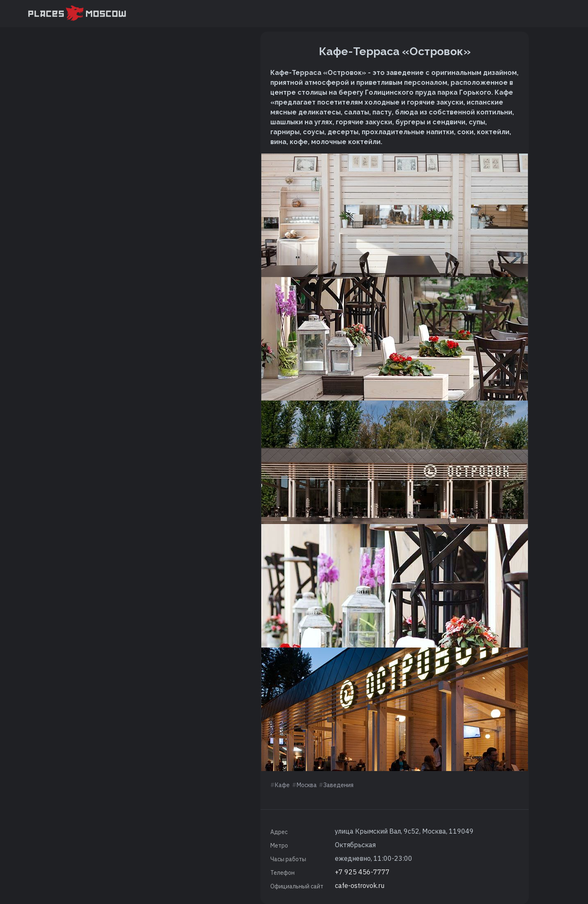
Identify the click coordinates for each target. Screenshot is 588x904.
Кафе (282, 785)
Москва (307, 785)
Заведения (338, 785)
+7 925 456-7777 (362, 872)
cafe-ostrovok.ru (360, 885)
